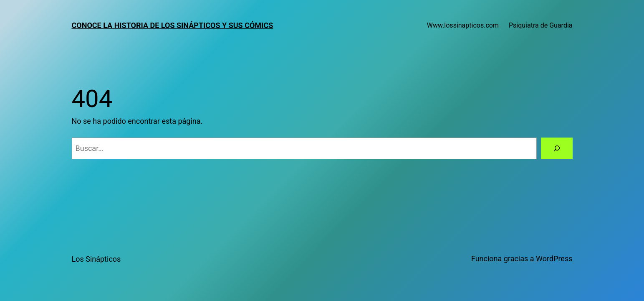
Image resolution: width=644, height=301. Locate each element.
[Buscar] (557, 148)
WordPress (554, 259)
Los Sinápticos (96, 259)
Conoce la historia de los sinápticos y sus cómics (173, 25)
